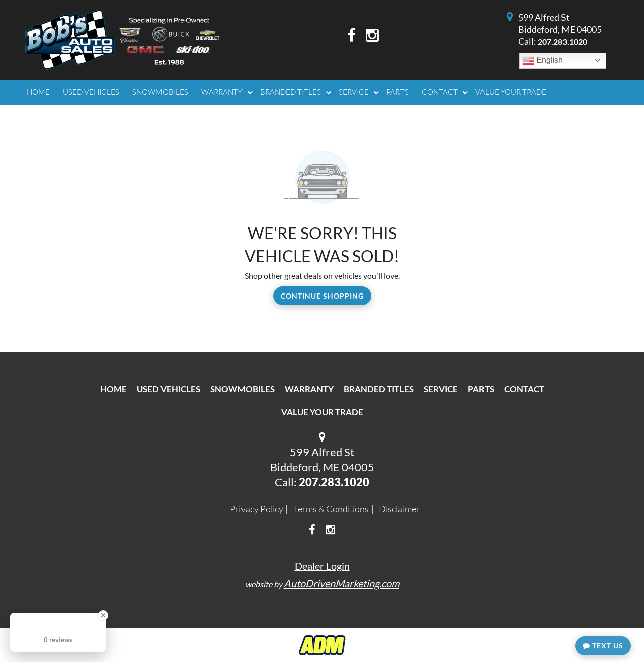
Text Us (603, 646)
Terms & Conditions (331, 509)
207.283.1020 (562, 42)
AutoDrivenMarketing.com (342, 583)
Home (113, 389)
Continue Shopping (322, 296)
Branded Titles (379, 389)
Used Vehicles (169, 389)
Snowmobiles (243, 389)
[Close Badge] (103, 615)
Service (441, 389)
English (543, 61)
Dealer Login (322, 566)
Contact (524, 389)
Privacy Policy (257, 509)
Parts (481, 389)
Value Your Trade (322, 412)
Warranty (309, 389)
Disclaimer (399, 509)
